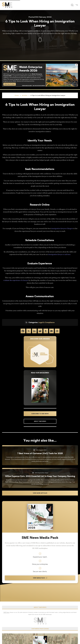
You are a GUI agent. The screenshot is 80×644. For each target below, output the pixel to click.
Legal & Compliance (47, 322)
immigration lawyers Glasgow (62, 229)
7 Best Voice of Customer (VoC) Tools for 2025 (40, 453)
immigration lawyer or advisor (59, 254)
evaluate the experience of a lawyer (16, 280)
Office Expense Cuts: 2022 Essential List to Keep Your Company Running (40, 476)
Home (17, 95)
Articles (25, 95)
